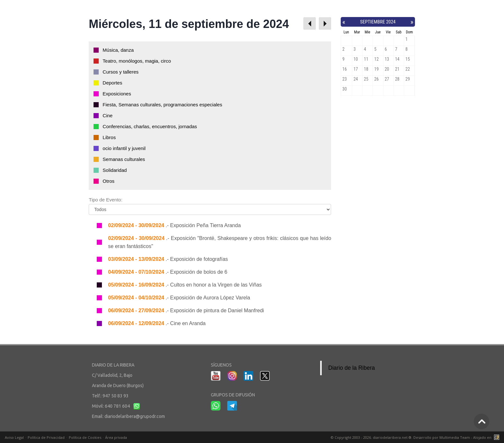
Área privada (116, 437)
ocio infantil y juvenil (124, 148)
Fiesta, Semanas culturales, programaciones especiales (162, 105)
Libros (109, 137)
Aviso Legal (14, 437)
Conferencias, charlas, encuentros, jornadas (150, 126)
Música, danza (118, 50)
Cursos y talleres (121, 72)
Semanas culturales (124, 159)
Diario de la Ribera (351, 368)
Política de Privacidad (46, 437)
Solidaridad (115, 170)
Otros (108, 181)
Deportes (112, 83)
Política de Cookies (85, 437)
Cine (108, 115)
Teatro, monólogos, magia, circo (137, 61)
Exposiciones (117, 94)
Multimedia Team (455, 437)
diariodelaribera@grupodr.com (135, 416)
